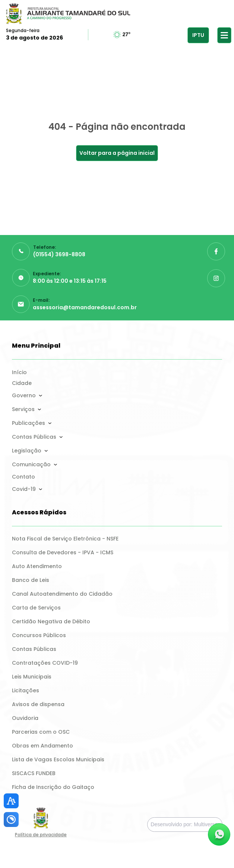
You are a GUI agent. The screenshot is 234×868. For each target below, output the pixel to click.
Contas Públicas (34, 437)
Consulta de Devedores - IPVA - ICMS (63, 552)
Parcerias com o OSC (41, 732)
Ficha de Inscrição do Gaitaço (53, 787)
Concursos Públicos (39, 635)
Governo (24, 395)
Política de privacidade (41, 835)
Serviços (23, 409)
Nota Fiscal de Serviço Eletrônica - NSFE (65, 539)
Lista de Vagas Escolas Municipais (58, 759)
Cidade (22, 383)
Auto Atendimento (37, 566)
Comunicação (31, 464)
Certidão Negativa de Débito (51, 621)
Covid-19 (24, 489)
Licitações (26, 690)
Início (19, 372)
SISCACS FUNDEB (34, 773)
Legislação (27, 451)
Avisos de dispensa (38, 704)
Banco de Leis (31, 580)
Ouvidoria (25, 718)
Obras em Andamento (42, 746)
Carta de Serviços (36, 608)
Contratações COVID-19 (45, 663)
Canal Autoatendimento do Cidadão (62, 594)
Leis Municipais (32, 677)
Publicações (29, 423)
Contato (23, 477)
